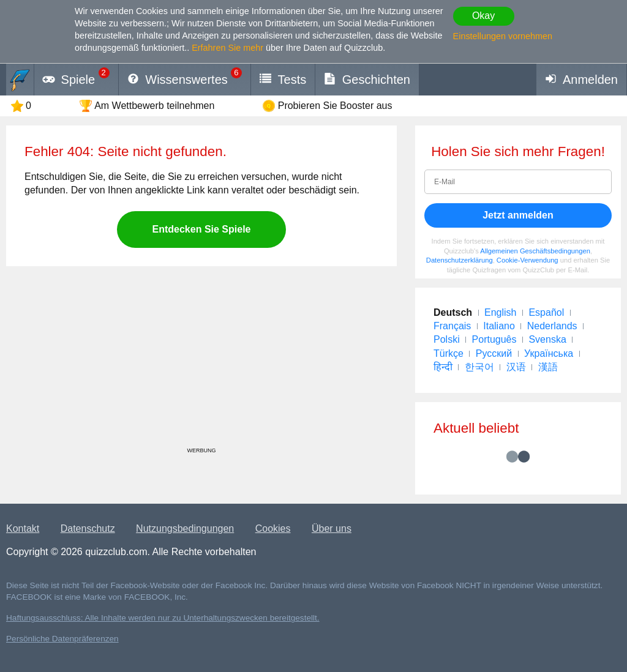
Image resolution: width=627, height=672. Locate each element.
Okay (483, 16)
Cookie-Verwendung (528, 260)
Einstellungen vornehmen (503, 36)
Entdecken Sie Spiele (202, 229)
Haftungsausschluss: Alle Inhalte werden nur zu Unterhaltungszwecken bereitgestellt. (163, 618)
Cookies (273, 528)
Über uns (332, 528)
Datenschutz (88, 528)
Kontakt (23, 528)
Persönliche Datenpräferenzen (62, 639)
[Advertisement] (201, 361)
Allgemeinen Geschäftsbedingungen (535, 251)
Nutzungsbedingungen (185, 528)
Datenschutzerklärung (460, 260)
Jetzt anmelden (518, 215)
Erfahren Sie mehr (227, 48)
